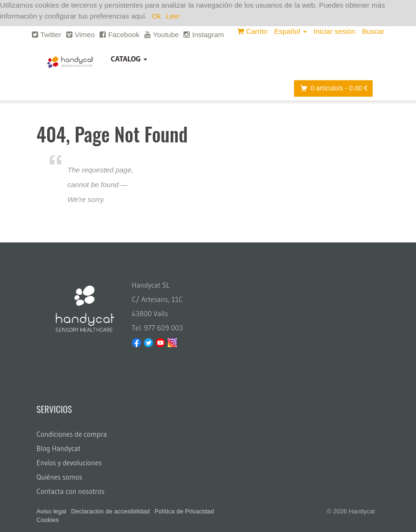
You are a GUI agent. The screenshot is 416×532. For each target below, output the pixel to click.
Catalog (129, 59)
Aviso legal (52, 511)
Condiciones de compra (72, 434)
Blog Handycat (59, 448)
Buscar (373, 31)
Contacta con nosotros (71, 491)
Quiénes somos (60, 477)
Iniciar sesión (335, 31)
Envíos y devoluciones (69, 463)
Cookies (48, 520)
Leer (173, 16)
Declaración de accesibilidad (110, 511)
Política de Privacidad (184, 511)
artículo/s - (332, 88)
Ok (157, 16)
